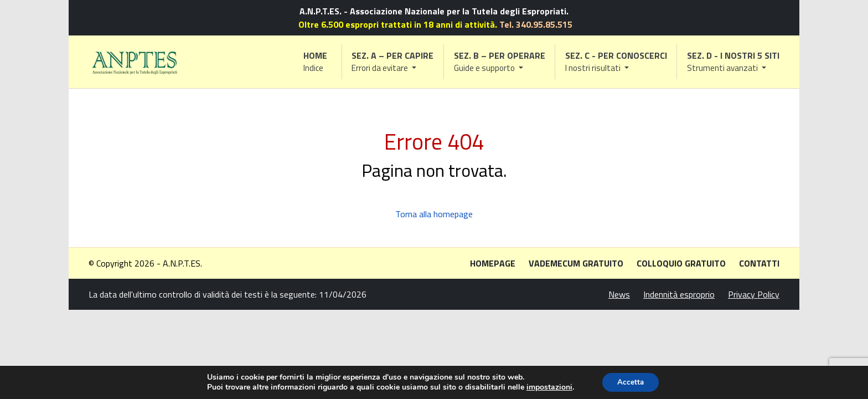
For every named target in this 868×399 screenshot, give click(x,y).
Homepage (493, 263)
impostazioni (547, 387)
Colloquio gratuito (681, 263)
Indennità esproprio (679, 294)
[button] (393, 62)
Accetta (631, 382)
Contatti (759, 263)
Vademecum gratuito (576, 263)
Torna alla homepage (434, 214)
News (619, 294)
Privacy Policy (754, 294)
